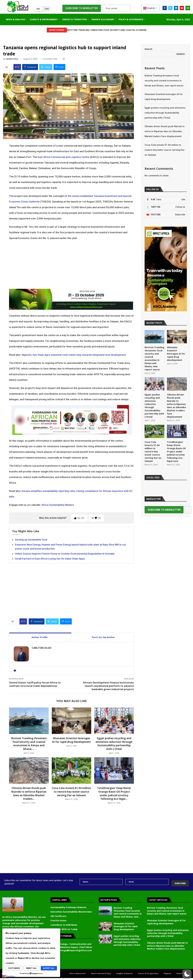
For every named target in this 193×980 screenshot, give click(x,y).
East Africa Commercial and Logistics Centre (64, 157)
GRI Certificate (58, 914)
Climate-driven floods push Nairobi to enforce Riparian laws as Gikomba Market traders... (29, 793)
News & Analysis (15, 19)
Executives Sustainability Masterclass (71, 909)
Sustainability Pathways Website (68, 905)
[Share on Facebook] (30, 67)
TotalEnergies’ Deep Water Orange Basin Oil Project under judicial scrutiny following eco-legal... (114, 793)
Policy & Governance (131, 19)
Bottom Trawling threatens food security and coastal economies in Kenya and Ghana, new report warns (164, 81)
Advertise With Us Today (64, 927)
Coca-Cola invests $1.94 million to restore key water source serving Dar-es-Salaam (71, 792)
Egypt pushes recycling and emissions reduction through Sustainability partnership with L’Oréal (114, 744)
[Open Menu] (188, 8)
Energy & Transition (75, 19)
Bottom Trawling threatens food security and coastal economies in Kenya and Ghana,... (29, 744)
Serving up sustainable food (31, 540)
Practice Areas (59, 918)
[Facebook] (165, 8)
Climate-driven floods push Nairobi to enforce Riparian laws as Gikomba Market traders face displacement (165, 131)
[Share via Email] (59, 67)
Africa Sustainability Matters (58, 505)
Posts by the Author (103, 637)
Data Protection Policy (101, 971)
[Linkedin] (176, 8)
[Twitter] (170, 8)
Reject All (31, 968)
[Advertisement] (71, 265)
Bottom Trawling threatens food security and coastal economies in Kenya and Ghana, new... (128, 910)
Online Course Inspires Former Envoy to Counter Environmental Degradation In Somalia (65, 554)
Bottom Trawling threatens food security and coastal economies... (92, 30)
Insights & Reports (124, 971)
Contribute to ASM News (64, 923)
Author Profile (40, 637)
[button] (42, 9)
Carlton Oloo (12, 59)
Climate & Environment (44, 19)
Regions (167, 971)
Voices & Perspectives (148, 971)
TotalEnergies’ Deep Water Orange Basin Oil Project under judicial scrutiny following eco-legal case (176, 444)
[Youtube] (182, 8)
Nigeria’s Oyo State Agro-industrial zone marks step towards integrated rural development (74, 355)
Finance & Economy (103, 19)
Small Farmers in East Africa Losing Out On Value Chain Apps (50, 559)
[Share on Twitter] (46, 67)
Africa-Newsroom (78, 971)
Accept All (49, 968)
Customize (14, 968)
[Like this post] (18, 67)
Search (148, 49)
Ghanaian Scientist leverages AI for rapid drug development (71, 740)
